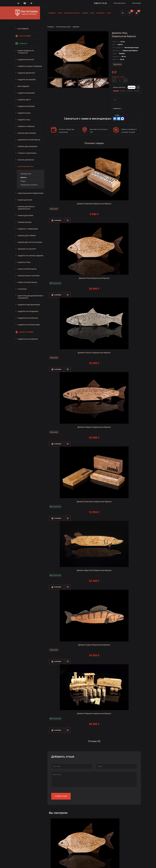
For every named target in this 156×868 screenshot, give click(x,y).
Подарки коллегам (26, 106)
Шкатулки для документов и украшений (31, 297)
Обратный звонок (119, 3)
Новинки (21, 43)
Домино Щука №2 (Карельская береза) (94, 569)
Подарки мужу (24, 113)
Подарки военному (26, 93)
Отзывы (85, 13)
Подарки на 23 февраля (28, 339)
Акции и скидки (24, 332)
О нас (109, 13)
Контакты (100, 13)
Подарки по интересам (28, 318)
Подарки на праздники (28, 311)
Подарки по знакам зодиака (31, 256)
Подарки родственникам (29, 305)
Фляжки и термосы (26, 126)
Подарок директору (27, 73)
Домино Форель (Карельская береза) (94, 426)
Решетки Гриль (24, 262)
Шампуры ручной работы (29, 140)
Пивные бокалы (25, 222)
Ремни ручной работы (28, 282)
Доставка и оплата (72, 13)
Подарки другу (24, 100)
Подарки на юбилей (27, 80)
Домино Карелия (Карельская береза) (94, 203)
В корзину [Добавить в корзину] (58, 219)
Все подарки (23, 29)
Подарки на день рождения (30, 66)
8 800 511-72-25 (100, 3)
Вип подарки (24, 86)
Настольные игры (26, 166)
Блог (92, 13)
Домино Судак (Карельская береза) (94, 644)
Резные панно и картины (29, 276)
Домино (24, 177)
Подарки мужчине (26, 60)
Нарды (23, 181)
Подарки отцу (24, 120)
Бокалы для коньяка (27, 133)
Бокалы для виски (26, 160)
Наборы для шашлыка (28, 146)
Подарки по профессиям (29, 325)
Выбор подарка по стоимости (26, 52)
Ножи (60, 13)
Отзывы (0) (94, 740)
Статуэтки (22, 289)
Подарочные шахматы (29, 185)
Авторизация (136, 3)
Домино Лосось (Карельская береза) (94, 352)
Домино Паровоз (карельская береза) (94, 712)
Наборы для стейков (27, 236)
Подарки (52, 13)
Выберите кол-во (118, 77)
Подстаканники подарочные (31, 193)
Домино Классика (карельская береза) (94, 501)
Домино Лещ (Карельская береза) (94, 277)
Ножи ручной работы (27, 269)
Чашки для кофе (25, 200)
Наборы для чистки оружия (30, 242)
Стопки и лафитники (27, 153)
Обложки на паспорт (27, 249)
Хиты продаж (23, 36)
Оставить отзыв (61, 794)
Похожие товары (94, 143)
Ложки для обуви (26, 216)
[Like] (71, 219)
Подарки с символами (28, 229)
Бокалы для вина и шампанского (26, 208)
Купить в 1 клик (117, 110)
